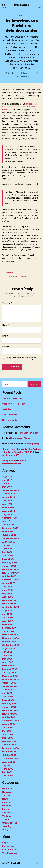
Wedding (7, 826)
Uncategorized (10, 823)
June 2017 (7, 483)
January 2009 (9, 566)
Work (5, 830)
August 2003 (9, 762)
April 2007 (8, 621)
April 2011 (7, 521)
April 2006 (8, 662)
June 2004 (8, 728)
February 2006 (10, 669)
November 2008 (10, 573)
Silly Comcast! (9, 415)
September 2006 (11, 645)
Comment (7, 303)
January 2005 (9, 707)
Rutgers (6, 809)
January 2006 (9, 673)
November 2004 (10, 714)
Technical (7, 816)
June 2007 (8, 618)
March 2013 (8, 507)
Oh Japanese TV (10, 455)
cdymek (14, 73)
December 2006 (10, 635)
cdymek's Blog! (22, 5)
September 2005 (11, 686)
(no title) (6, 409)
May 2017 (7, 487)
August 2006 (9, 648)
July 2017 (7, 480)
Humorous (7, 792)
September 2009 (11, 538)
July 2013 (7, 501)
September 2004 (11, 721)
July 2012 (7, 514)
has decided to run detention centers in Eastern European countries (20, 107)
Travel (6, 819)
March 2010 (8, 532)
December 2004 (10, 710)
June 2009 (8, 549)
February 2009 (10, 562)
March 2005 (8, 700)
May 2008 (7, 593)
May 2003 (7, 772)
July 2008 (7, 587)
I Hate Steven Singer (28, 433)
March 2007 (8, 624)
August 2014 (9, 494)
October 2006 (9, 642)
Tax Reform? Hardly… (13, 398)
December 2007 (10, 600)
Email (5, 336)
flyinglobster (9, 461)
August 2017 (9, 477)
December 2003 (10, 748)
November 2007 (10, 604)
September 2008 (11, 580)
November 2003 (10, 752)
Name (5, 325)
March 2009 (8, 559)
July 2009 (7, 545)
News (21, 15)
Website (6, 347)
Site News (7, 813)
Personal (7, 802)
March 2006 (8, 666)
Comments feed (10, 849)
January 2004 (9, 745)
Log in (5, 843)
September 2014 (11, 490)
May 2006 (7, 659)
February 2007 (10, 628)
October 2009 (9, 535)
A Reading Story (31, 444)
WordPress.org (10, 853)
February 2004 (10, 741)
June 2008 (8, 590)
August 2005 (9, 690)
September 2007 (11, 607)
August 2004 (9, 724)
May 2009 (7, 552)
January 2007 (9, 631)
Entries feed (8, 846)
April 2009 (8, 556)
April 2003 (8, 776)
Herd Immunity (10, 420)
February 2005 (10, 703)
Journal (6, 795)
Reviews (6, 806)
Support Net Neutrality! (14, 404)
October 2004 (9, 717)
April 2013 (7, 504)
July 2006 (7, 652)
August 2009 (9, 542)
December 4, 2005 (30, 73)
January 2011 (9, 525)
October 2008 (9, 576)
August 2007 (9, 611)
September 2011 (10, 518)
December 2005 (10, 676)
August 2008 (9, 583)
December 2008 (10, 569)
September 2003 (11, 758)
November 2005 (10, 679)
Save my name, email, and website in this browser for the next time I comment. (20, 359)
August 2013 (9, 497)
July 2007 (7, 614)
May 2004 (7, 731)
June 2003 (8, 769)
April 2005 (8, 697)
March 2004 (8, 738)
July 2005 (7, 693)
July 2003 (7, 765)
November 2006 (10, 638)
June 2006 (8, 655)
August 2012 (9, 511)
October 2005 (9, 683)
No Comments (23, 77)
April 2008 (8, 597)
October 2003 (9, 755)
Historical (7, 789)
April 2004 (8, 734)
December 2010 (10, 528)
